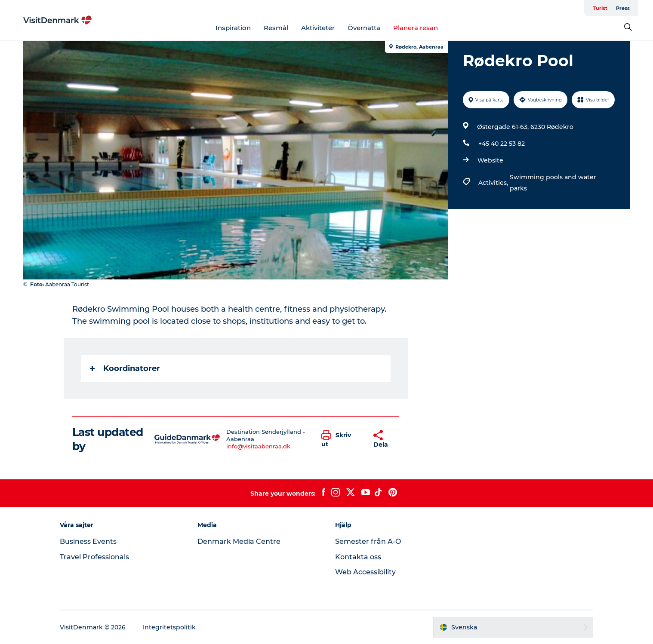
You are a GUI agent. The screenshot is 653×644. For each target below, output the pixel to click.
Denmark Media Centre (239, 541)
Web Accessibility (365, 572)
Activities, (494, 183)
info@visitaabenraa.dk (258, 446)
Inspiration (233, 28)
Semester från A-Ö (368, 541)
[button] (341, 439)
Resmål (276, 28)
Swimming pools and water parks (553, 183)
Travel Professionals (94, 557)
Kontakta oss (358, 557)
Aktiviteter (318, 28)
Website (490, 160)
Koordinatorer (125, 368)
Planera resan (416, 28)
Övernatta (364, 28)
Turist (600, 8)
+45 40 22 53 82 (502, 144)
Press (623, 8)
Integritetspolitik (169, 627)
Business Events (88, 541)
